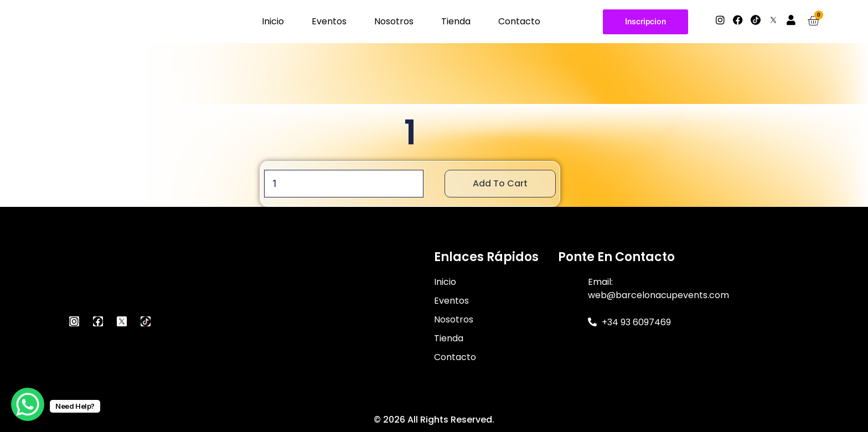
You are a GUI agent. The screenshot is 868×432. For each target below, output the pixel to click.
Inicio (273, 22)
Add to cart (500, 183)
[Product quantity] (344, 184)
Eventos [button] (329, 22)
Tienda (456, 22)
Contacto (519, 22)
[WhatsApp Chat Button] (28, 404)
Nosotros (394, 22)
